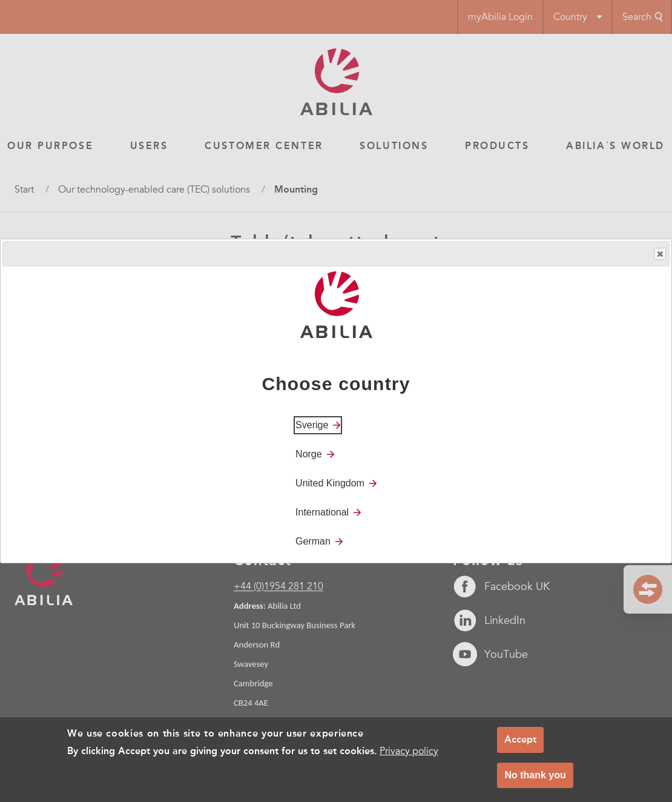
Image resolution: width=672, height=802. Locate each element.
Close (659, 254)
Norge (309, 454)
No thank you (535, 775)
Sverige (312, 425)
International (322, 512)
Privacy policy (409, 751)
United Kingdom (330, 483)
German (313, 541)
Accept (520, 739)
